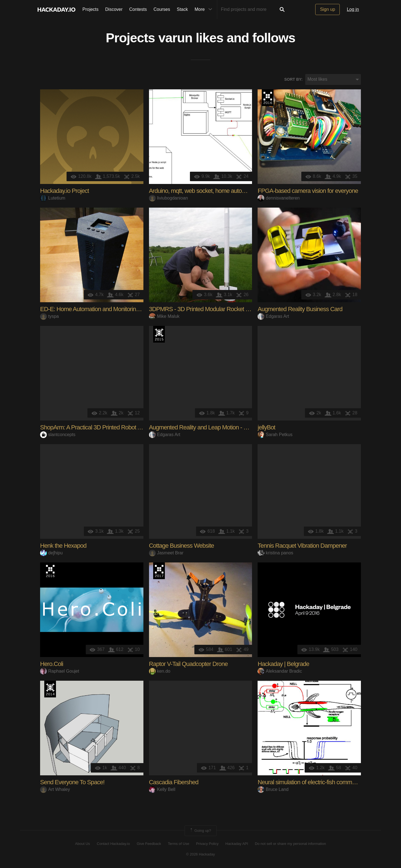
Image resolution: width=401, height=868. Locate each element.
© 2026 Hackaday (200, 854)
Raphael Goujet (60, 671)
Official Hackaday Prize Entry (50, 689)
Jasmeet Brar (166, 553)
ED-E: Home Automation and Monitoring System (100, 309)
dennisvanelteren (279, 198)
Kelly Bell (162, 789)
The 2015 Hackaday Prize (159, 334)
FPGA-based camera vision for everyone (308, 191)
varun (175, 38)
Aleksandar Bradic (280, 671)
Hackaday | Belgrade (283, 664)
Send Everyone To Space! (72, 782)
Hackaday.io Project (64, 191)
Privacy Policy (207, 844)
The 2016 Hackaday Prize (268, 98)
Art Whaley (55, 789)
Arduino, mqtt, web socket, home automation (204, 191)
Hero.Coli (52, 664)
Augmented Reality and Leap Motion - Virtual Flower (213, 427)
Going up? (200, 831)
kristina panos (275, 553)
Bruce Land (273, 789)
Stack (182, 9)
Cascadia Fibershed (174, 782)
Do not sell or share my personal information (290, 844)
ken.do (160, 671)
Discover (114, 9)
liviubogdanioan (168, 198)
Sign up (327, 9)
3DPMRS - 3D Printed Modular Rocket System (207, 309)
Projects (91, 9)
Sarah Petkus (275, 435)
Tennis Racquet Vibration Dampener (302, 546)
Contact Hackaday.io (113, 844)
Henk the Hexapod (63, 546)
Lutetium (53, 198)
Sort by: (294, 79)
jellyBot (266, 427)
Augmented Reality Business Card (300, 309)
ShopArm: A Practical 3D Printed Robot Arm (94, 427)
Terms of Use (179, 844)
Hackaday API (237, 844)
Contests (138, 9)
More (205, 9)
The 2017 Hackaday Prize (159, 571)
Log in (353, 9)
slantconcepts (58, 435)
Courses (162, 9)
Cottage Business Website (182, 546)
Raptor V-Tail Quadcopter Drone (188, 664)
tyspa (49, 316)
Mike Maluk (164, 316)
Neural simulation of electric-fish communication (316, 782)
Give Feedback (149, 844)
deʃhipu (51, 553)
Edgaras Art (273, 316)
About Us (83, 844)
